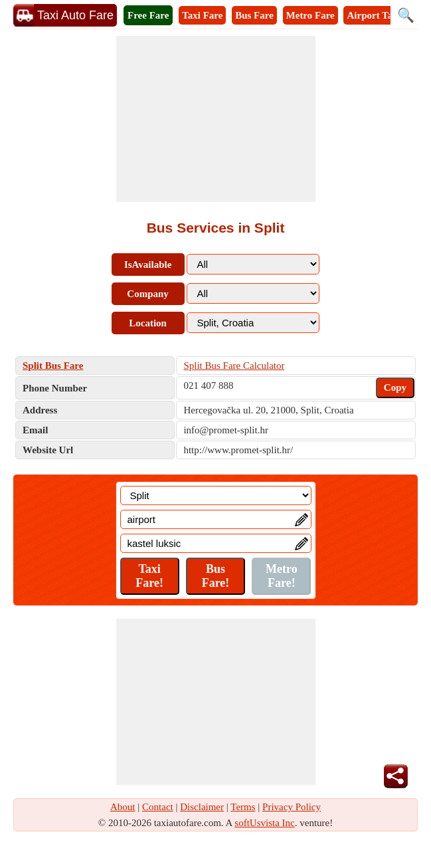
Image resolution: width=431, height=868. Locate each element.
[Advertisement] (216, 119)
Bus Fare (254, 15)
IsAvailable (148, 265)
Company (148, 294)
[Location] (216, 495)
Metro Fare (310, 15)
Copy (395, 387)
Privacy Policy (292, 807)
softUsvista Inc (264, 823)
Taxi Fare (202, 15)
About (123, 807)
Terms (243, 807)
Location (148, 323)
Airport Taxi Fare (385, 15)
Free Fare (148, 15)
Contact (158, 807)
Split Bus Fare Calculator (234, 366)
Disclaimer (202, 807)
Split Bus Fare (53, 366)
